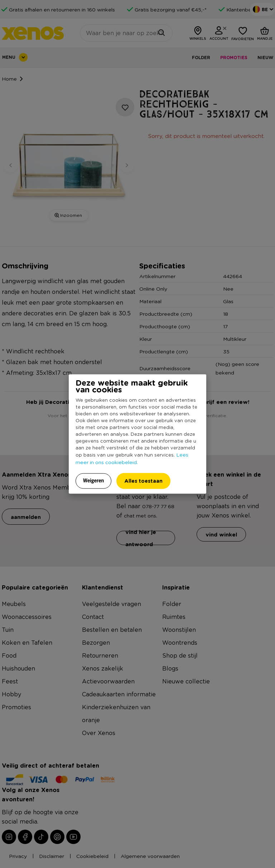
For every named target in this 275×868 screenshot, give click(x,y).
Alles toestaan (143, 481)
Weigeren (94, 481)
